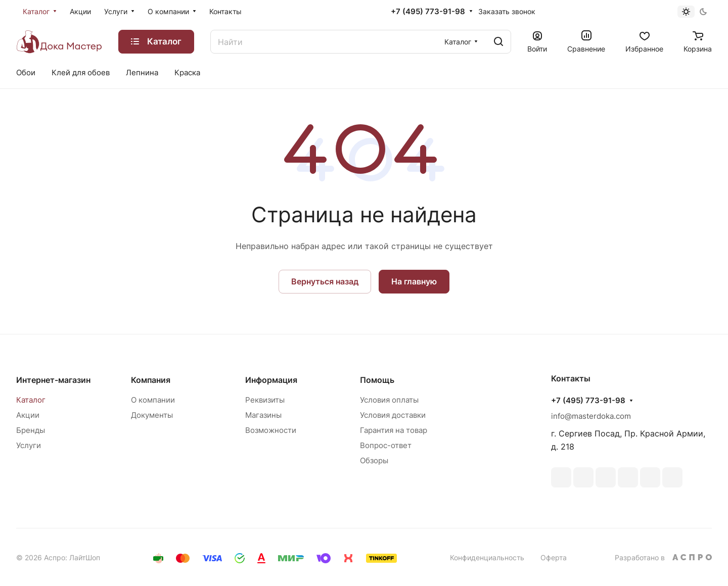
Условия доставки (393, 415)
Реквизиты (265, 400)
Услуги (29, 445)
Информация (271, 380)
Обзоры (374, 460)
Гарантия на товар (394, 430)
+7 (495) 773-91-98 (428, 12)
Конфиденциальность (487, 557)
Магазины (263, 415)
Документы (152, 415)
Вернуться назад (325, 281)
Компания (151, 380)
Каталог (31, 400)
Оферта (554, 557)
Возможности (271, 430)
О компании (153, 400)
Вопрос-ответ (386, 445)
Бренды (31, 430)
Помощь (377, 380)
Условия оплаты (389, 400)
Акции (28, 415)
